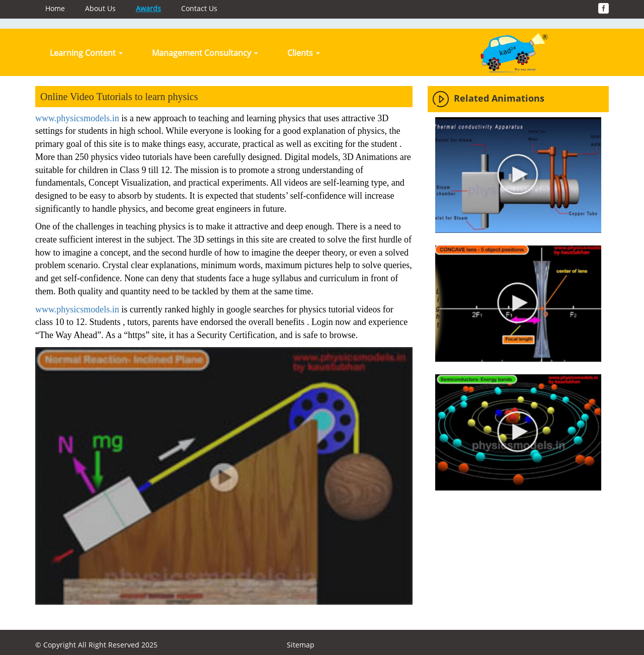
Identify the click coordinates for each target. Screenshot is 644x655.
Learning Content (86, 53)
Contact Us (199, 8)
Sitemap (301, 645)
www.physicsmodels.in (77, 118)
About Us (100, 8)
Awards (148, 8)
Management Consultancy (205, 53)
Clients (304, 53)
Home (55, 8)
